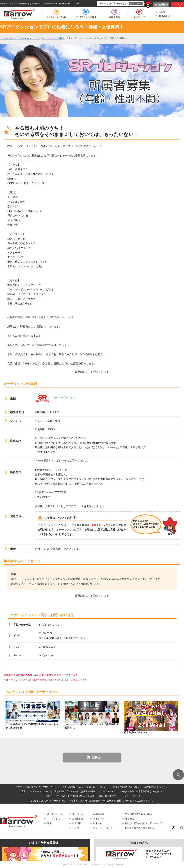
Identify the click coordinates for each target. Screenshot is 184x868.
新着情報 (77, 823)
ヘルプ (162, 12)
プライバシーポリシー (104, 828)
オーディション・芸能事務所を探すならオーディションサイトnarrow (29, 4)
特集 (49, 823)
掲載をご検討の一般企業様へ (139, 828)
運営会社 (130, 819)
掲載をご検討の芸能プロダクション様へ (145, 823)
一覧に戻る (92, 757)
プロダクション (55, 819)
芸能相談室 (164, 16)
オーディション (55, 814)
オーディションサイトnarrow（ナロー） (89, 864)
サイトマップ (100, 819)
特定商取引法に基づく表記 (138, 814)
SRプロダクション (64, 398)
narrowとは (99, 814)
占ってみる (136, 3)
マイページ (78, 814)
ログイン (178, 5)
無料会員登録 (161, 5)
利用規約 (98, 823)
